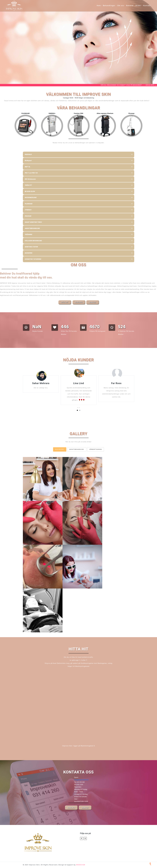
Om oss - (121, 6)
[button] (77, 410)
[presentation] (78, 408)
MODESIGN (81, 865)
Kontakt (147, 6)
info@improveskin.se (81, 780)
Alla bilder (59, 449)
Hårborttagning (96, 449)
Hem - (99, 6)
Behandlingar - (110, 6)
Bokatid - (130, 6)
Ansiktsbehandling (76, 449)
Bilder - (139, 6)
